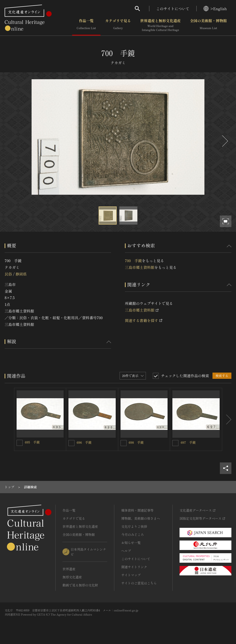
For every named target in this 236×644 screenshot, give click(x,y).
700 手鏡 (133, 261)
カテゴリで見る (118, 25)
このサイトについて (173, 9)
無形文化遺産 (72, 577)
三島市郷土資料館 (140, 267)
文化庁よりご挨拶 (134, 526)
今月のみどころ (133, 535)
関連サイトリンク (134, 567)
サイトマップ (131, 575)
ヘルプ (126, 551)
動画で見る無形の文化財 (80, 585)
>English (215, 9)
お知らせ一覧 (131, 543)
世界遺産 (69, 569)
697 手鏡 (188, 442)
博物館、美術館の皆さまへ (141, 518)
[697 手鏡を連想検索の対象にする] (175, 443)
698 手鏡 (136, 442)
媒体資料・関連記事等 (137, 510)
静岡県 (21, 274)
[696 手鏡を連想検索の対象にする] (71, 443)
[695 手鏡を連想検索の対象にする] (20, 443)
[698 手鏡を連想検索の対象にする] (124, 443)
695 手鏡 (32, 442)
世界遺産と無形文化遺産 (160, 25)
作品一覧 (86, 25)
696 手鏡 (84, 442)
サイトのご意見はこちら (139, 583)
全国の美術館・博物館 (208, 25)
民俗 (8, 274)
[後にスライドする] (224, 141)
